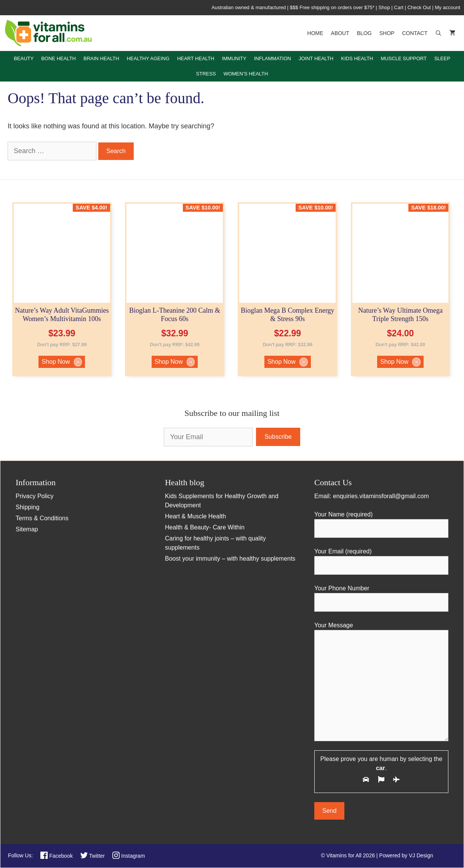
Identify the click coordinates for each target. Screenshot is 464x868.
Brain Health (101, 58)
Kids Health (357, 58)
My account (448, 7)
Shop (384, 7)
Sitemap (27, 529)
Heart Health (196, 58)
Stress (206, 74)
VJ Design (421, 855)
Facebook (57, 856)
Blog (364, 33)
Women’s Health (246, 74)
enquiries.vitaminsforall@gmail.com (381, 496)
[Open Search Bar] (438, 33)
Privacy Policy (35, 496)
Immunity (234, 58)
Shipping (27, 507)
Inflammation (273, 58)
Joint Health (316, 58)
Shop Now (62, 362)
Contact (415, 33)
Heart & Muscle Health (195, 516)
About (340, 33)
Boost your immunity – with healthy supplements (230, 559)
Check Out (419, 7)
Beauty (24, 58)
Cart (399, 7)
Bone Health (58, 58)
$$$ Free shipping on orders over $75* (333, 7)
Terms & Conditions (42, 518)
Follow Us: (20, 855)
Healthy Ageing (148, 58)
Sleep (442, 58)
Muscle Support (404, 58)
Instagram (129, 856)
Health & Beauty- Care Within (205, 527)
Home (315, 33)
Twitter (93, 856)
